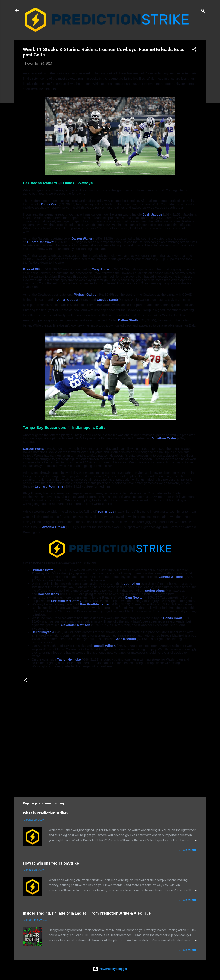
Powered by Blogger (110, 969)
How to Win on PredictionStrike (51, 863)
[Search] (203, 12)
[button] (194, 50)
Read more (188, 850)
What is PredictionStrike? (46, 813)
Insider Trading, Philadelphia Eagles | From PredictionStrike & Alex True (87, 913)
